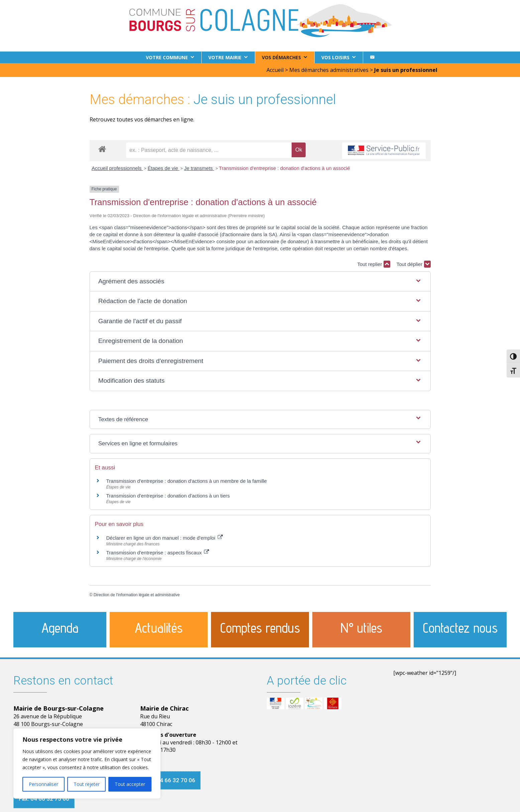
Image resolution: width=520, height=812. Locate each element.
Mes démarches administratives (329, 70)
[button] (260, 282)
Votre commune (167, 57)
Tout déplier (414, 264)
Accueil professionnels (117, 168)
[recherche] (209, 150)
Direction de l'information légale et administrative (137, 595)
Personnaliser (43, 784)
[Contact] (372, 57)
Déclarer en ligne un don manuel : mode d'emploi (165, 538)
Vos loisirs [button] (335, 57)
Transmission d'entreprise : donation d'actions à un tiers (168, 496)
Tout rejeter (87, 784)
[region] (87, 763)
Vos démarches (281, 57)
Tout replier (374, 264)
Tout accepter (130, 784)
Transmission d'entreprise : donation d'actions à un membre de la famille (187, 481)
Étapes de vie (163, 168)
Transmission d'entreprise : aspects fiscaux (158, 553)
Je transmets (199, 168)
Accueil (275, 70)
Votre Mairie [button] (225, 57)
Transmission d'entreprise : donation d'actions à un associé (285, 168)
